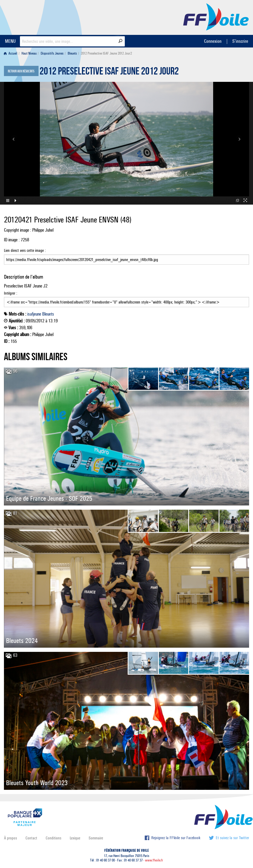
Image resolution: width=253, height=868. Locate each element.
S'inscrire (240, 41)
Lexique (75, 838)
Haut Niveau (29, 53)
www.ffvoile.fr (154, 860)
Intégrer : (126, 299)
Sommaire (96, 838)
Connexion (213, 41)
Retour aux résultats (21, 71)
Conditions (53, 838)
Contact (31, 838)
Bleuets (72, 53)
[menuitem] (12, 53)
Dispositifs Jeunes (52, 53)
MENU (10, 41)
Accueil (11, 53)
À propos (10, 838)
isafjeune (34, 314)
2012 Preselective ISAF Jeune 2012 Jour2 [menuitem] (106, 53)
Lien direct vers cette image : (126, 256)
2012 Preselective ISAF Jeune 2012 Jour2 (109, 72)
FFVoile (216, 17)
